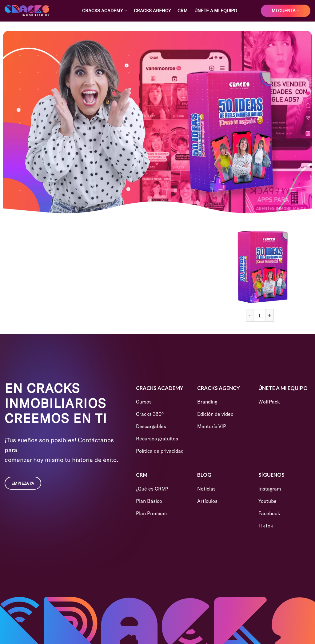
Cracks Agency (152, 11)
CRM (183, 11)
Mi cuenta (286, 11)
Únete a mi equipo (216, 11)
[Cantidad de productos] (259, 315)
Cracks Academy (104, 11)
